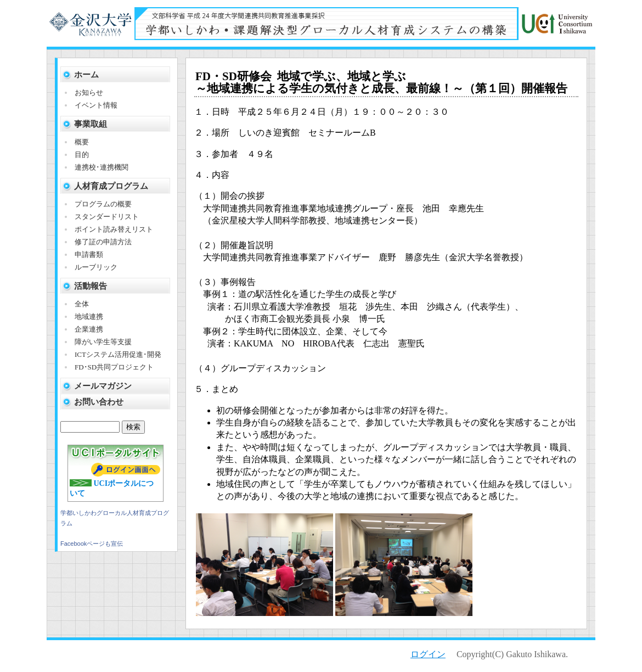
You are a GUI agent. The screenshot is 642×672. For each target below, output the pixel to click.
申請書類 (89, 254)
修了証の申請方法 (103, 242)
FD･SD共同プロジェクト (114, 367)
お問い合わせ (99, 402)
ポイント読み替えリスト (114, 229)
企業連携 (89, 329)
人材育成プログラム (111, 186)
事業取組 (91, 124)
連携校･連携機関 (102, 167)
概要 (82, 142)
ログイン (428, 654)
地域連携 (89, 317)
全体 (82, 304)
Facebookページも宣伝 (92, 544)
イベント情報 (96, 105)
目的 (82, 155)
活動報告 (91, 286)
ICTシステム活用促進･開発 (118, 354)
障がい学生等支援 (103, 342)
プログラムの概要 (103, 204)
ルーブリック (96, 267)
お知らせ (89, 93)
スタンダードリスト (107, 217)
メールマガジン (103, 386)
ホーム (86, 75)
